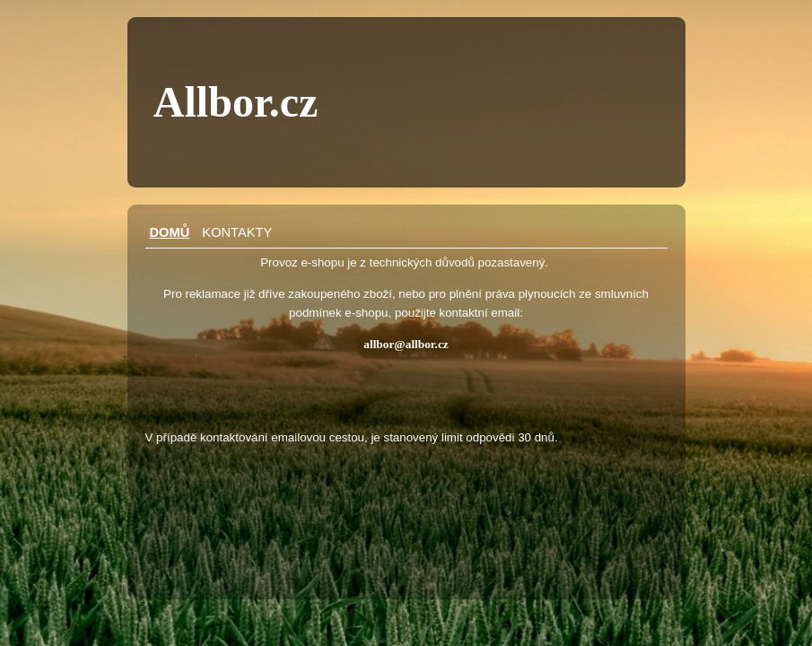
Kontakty (237, 232)
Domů (170, 232)
